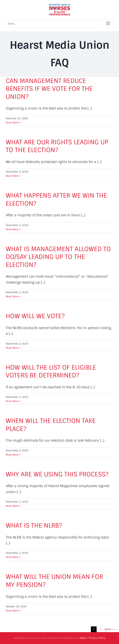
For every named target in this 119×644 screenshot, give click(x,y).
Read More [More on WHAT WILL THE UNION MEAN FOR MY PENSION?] (12, 611)
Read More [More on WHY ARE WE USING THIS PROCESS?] (12, 506)
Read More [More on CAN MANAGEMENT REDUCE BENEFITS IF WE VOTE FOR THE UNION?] (12, 123)
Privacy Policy (97, 638)
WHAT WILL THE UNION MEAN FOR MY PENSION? (54, 581)
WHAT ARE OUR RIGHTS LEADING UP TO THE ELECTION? (57, 146)
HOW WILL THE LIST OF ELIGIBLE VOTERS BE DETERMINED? (51, 371)
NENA (83, 638)
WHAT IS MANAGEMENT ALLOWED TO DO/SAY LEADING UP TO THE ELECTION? (58, 257)
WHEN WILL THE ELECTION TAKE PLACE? (51, 425)
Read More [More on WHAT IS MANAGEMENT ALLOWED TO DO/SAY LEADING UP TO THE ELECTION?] (12, 296)
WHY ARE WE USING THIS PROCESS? (57, 474)
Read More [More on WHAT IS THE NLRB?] (12, 557)
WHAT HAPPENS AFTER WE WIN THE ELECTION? (56, 200)
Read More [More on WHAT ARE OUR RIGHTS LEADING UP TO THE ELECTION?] (12, 176)
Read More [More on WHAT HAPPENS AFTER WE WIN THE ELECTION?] (12, 229)
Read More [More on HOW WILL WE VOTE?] (12, 348)
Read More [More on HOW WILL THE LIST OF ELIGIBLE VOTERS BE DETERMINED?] (12, 401)
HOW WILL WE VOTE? (35, 316)
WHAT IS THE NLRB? (34, 526)
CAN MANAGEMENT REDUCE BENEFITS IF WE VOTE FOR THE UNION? (49, 89)
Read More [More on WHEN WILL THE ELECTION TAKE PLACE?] (12, 455)
